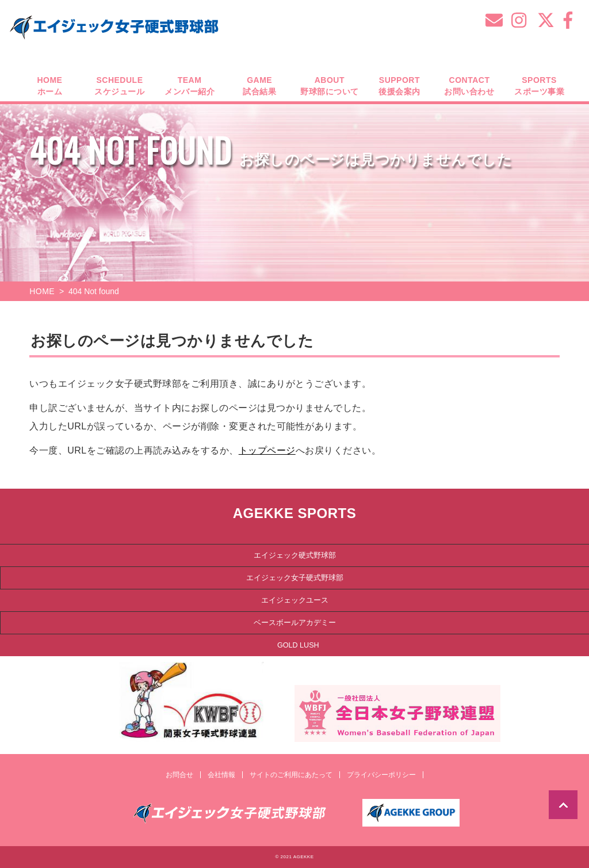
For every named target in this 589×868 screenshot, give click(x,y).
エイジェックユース (295, 600)
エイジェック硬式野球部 (295, 555)
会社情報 (221, 775)
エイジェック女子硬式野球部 (295, 577)
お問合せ (179, 775)
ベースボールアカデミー (295, 622)
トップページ (267, 450)
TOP (563, 805)
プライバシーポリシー (381, 775)
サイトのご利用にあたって (291, 775)
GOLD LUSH (298, 645)
